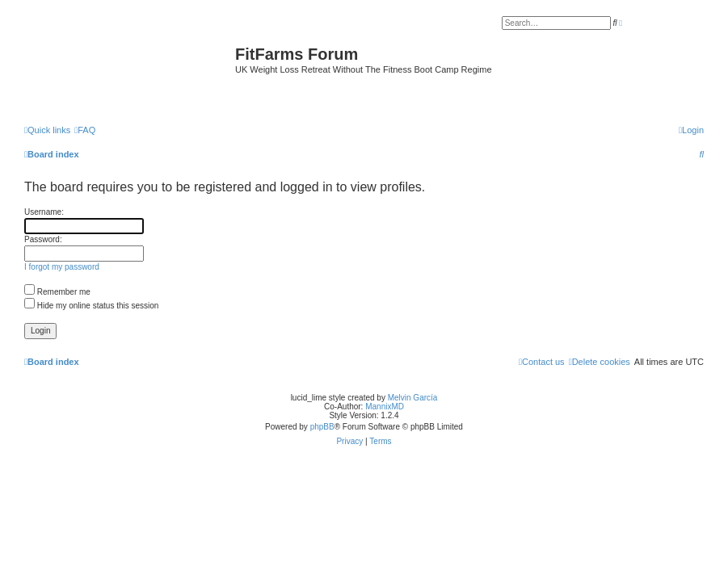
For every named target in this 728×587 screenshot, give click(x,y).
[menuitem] (85, 130)
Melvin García (413, 398)
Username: (44, 212)
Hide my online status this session (91, 306)
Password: (43, 239)
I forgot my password (62, 267)
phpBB (322, 427)
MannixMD (385, 407)
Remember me (57, 292)
